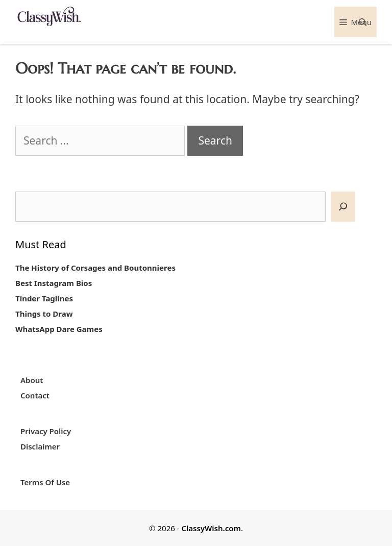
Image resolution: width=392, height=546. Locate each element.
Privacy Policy (46, 431)
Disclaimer (40, 446)
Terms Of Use (45, 482)
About (32, 380)
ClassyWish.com (211, 528)
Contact (35, 395)
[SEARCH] (343, 207)
